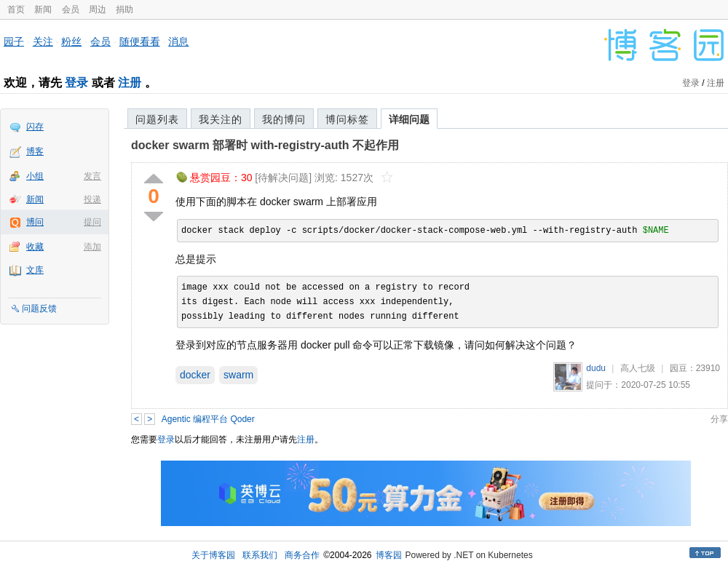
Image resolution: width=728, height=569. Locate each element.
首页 (16, 9)
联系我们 (260, 555)
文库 (35, 270)
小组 (35, 176)
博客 (35, 151)
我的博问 (284, 119)
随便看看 (140, 41)
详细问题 (409, 119)
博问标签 (347, 119)
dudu (596, 368)
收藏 (35, 247)
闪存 (35, 127)
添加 (92, 247)
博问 (35, 222)
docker (195, 375)
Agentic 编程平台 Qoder (208, 419)
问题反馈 (39, 309)
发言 (92, 176)
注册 (130, 83)
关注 (43, 41)
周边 (98, 9)
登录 (76, 83)
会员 (71, 9)
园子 (14, 41)
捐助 (124, 9)
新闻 (43, 9)
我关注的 (221, 119)
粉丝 (71, 41)
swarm (238, 375)
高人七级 (638, 368)
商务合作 (302, 555)
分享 (719, 419)
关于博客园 (213, 555)
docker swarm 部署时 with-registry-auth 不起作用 (265, 145)
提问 (92, 222)
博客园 (389, 555)
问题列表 (157, 119)
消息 (178, 41)
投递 (92, 199)
